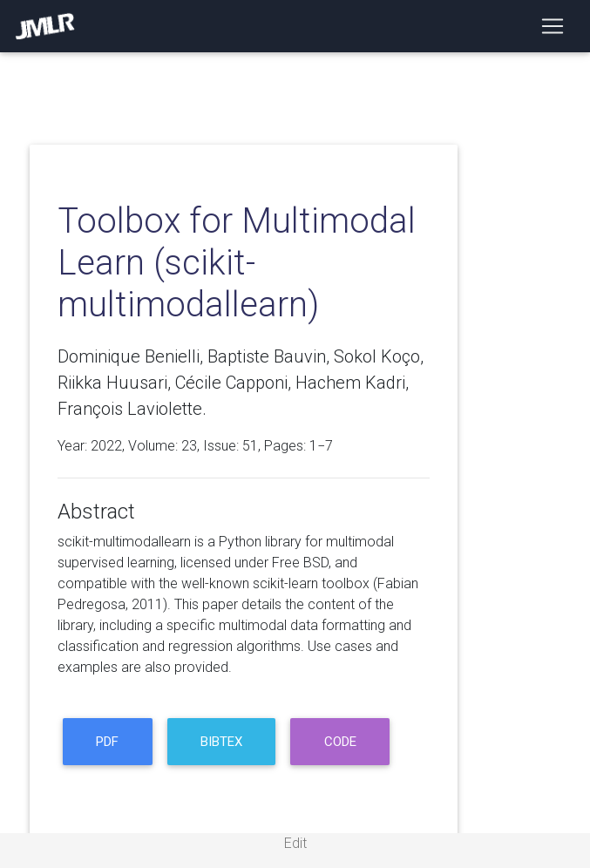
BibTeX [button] (221, 742)
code (340, 742)
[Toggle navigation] (553, 26)
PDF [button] (107, 742)
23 (189, 446)
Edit (295, 843)
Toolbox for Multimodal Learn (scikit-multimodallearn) (237, 263)
